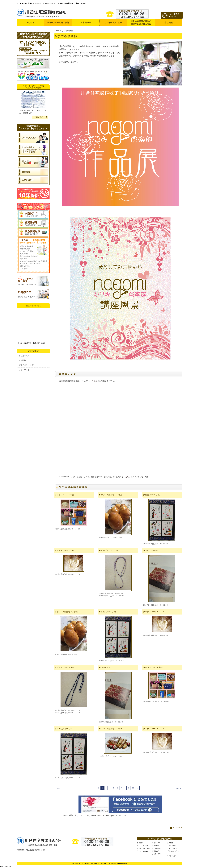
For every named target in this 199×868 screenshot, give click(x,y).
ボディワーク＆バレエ (66, 551)
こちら (95, 381)
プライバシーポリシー (28, 365)
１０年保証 (156, 846)
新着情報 (22, 360)
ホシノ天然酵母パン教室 (112, 495)
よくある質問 (24, 356)
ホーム (57, 31)
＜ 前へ (58, 788)
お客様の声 (156, 851)
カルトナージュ (152, 551)
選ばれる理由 (156, 843)
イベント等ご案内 (143, 846)
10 (133, 788)
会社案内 (170, 843)
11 (138, 788)
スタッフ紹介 (171, 846)
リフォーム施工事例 (143, 848)
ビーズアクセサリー (110, 551)
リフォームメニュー (143, 851)
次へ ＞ (178, 788)
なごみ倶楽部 (156, 848)
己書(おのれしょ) (152, 495)
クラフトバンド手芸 (65, 495)
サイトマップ (24, 370)
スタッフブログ (172, 848)
